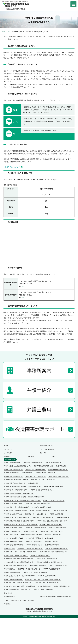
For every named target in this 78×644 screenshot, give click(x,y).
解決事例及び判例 (10, 460)
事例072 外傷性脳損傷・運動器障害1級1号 (49, 562)
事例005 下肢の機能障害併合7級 (43, 466)
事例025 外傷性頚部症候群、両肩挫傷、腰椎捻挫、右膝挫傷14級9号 (24, 497)
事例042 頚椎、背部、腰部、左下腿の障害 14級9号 (53, 521)
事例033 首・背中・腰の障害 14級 (40, 511)
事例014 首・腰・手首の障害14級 (36, 476)
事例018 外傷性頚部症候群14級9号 (14, 483)
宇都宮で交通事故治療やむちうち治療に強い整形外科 (55, 597)
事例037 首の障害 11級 (56, 514)
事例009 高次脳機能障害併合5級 (58, 469)
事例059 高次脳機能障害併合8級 (14, 545)
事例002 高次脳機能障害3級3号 (33, 462)
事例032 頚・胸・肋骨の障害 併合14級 (16, 511)
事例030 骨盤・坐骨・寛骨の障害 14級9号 (17, 507)
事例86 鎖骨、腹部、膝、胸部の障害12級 (46, 583)
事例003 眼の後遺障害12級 (54, 462)
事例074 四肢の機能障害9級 (38, 566)
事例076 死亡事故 (9, 569)
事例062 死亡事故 (9, 548)
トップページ (7, 32)
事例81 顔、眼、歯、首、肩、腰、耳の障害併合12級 (20, 576)
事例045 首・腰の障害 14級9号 (13, 528)
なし (24, 287)
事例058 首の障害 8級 (52, 542)
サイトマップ (55, 456)
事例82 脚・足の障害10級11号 (47, 576)
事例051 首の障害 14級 (11, 535)
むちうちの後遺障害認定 (47, 449)
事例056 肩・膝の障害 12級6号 (13, 542)
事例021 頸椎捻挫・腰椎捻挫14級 (54, 487)
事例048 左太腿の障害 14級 (12, 531)
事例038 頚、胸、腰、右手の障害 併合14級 (17, 517)
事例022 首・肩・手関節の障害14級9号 (16, 490)
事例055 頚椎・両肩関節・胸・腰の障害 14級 (40, 538)
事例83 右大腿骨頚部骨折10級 (13, 579)
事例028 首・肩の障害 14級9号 (13, 504)
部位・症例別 (8, 593)
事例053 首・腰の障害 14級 (53, 535)
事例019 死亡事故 (33, 483)
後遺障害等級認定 (45, 446)
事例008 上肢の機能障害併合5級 (35, 469)
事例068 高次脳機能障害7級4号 (40, 555)
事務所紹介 (8, 604)
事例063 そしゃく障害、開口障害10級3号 (30, 548)
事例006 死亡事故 (61, 466)
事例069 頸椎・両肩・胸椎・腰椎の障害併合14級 (19, 559)
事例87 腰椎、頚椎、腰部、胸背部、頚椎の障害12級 (20, 586)
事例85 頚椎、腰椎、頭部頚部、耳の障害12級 (18, 583)
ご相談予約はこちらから (13, 167)
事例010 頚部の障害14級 (12, 473)
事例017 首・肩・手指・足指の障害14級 (43, 480)
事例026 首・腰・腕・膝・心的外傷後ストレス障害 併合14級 (22, 500)
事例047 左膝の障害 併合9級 (57, 528)
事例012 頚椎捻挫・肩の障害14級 (46, 473)
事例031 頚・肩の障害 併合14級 (42, 507)
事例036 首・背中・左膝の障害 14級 (36, 514)
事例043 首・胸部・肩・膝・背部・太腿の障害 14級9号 (21, 524)
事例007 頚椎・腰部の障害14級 (13, 469)
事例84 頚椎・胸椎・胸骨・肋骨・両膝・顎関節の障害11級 (43, 579)
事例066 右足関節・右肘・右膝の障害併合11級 (54, 552)
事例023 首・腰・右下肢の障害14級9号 (42, 490)
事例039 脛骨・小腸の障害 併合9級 (43, 517)
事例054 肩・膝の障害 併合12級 (14, 538)
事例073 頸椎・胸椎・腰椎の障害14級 (15, 566)
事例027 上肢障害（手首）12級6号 (54, 500)
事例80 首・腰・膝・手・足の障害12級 (35, 572)
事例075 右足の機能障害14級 (58, 566)
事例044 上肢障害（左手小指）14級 (51, 524)
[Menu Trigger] (73, 4)
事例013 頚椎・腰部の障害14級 (13, 476)
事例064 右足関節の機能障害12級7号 (56, 548)
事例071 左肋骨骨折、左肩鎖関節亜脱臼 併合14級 (19, 562)
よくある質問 (8, 453)
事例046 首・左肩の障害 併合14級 (36, 528)
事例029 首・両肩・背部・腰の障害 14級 (38, 504)
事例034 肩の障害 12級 (60, 511)
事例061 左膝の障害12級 (52, 545)
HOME (6, 446)
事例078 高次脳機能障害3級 (52, 569)
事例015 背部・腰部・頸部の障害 (59, 476)
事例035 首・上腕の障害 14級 (13, 514)
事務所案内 (31, 456)
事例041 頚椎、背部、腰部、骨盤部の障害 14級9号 (19, 521)
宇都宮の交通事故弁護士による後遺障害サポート (16, 5)
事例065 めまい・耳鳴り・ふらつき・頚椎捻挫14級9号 (20, 552)
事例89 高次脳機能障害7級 (62, 586)
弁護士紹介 (8, 456)
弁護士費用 (43, 453)
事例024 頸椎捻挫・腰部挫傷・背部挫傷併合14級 (19, 493)
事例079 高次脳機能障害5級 (12, 572)
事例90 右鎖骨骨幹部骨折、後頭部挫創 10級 (17, 590)
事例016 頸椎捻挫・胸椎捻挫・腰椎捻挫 (16, 480)
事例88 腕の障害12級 (45, 586)
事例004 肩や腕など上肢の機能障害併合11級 (17, 466)
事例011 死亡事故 (27, 473)
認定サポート (8, 449)
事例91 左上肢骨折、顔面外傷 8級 (43, 590)
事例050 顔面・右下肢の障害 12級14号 (52, 531)
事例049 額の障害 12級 (30, 531)
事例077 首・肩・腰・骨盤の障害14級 (29, 569)
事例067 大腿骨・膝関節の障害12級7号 (16, 555)
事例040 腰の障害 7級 (63, 517)
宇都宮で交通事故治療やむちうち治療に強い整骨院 (19, 600)
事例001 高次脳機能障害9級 (12, 462)
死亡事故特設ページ (10, 597)
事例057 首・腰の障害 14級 (34, 542)
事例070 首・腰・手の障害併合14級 (47, 559)
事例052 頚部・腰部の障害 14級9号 (31, 535)
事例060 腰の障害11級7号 (34, 545)
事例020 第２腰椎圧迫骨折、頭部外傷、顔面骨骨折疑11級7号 (22, 487)
